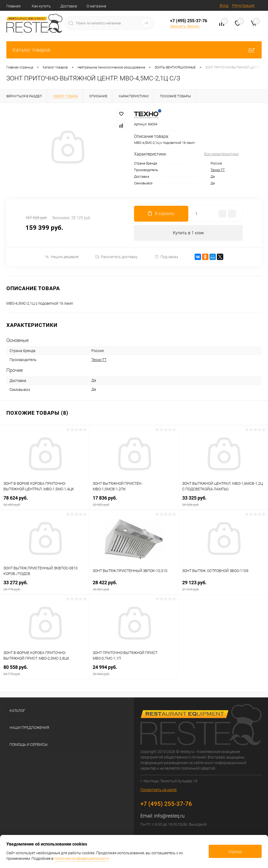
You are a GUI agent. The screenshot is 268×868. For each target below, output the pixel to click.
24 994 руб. (134, 670)
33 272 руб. (44, 586)
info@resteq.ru (169, 816)
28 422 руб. (134, 586)
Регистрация (243, 6)
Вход (224, 6)
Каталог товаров (134, 50)
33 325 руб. (223, 501)
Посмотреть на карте (158, 790)
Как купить (41, 6)
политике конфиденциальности (82, 858)
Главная (14, 6)
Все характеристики (221, 154)
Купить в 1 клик (188, 233)
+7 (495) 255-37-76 (189, 21)
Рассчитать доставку (116, 257)
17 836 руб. (134, 501)
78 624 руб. (44, 501)
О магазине (96, 6)
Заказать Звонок (185, 26)
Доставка (69, 6)
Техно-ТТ (218, 170)
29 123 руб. (223, 586)
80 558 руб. (44, 670)
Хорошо (235, 852)
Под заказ (166, 257)
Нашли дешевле (62, 257)
